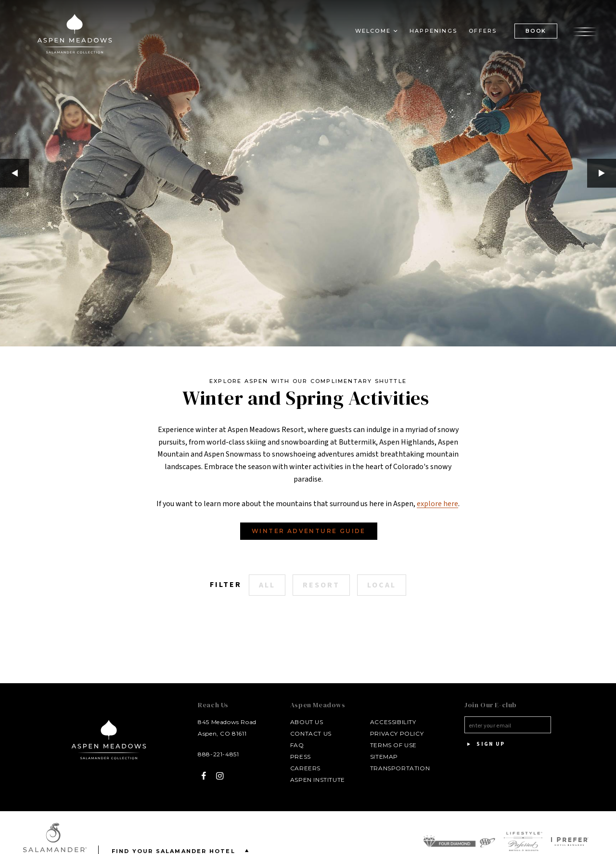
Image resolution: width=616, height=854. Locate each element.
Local (382, 585)
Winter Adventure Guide (309, 531)
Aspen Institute (318, 780)
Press (301, 757)
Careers (305, 768)
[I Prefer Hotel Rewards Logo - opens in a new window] (570, 841)
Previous (14, 173)
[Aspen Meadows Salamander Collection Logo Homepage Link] (75, 36)
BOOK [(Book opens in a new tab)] (536, 31)
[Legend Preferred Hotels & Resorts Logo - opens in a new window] (523, 841)
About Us (307, 722)
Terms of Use (393, 745)
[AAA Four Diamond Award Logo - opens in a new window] (459, 841)
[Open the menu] (585, 30)
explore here (437, 504)
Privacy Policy (397, 733)
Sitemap (384, 757)
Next (602, 173)
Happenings (433, 31)
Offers (483, 31)
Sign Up (485, 744)
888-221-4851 (218, 754)
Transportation (400, 768)
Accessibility (393, 722)
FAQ (297, 745)
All (267, 585)
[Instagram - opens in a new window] (220, 776)
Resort (321, 585)
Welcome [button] (373, 31)
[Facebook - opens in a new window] (204, 776)
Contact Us (311, 733)
